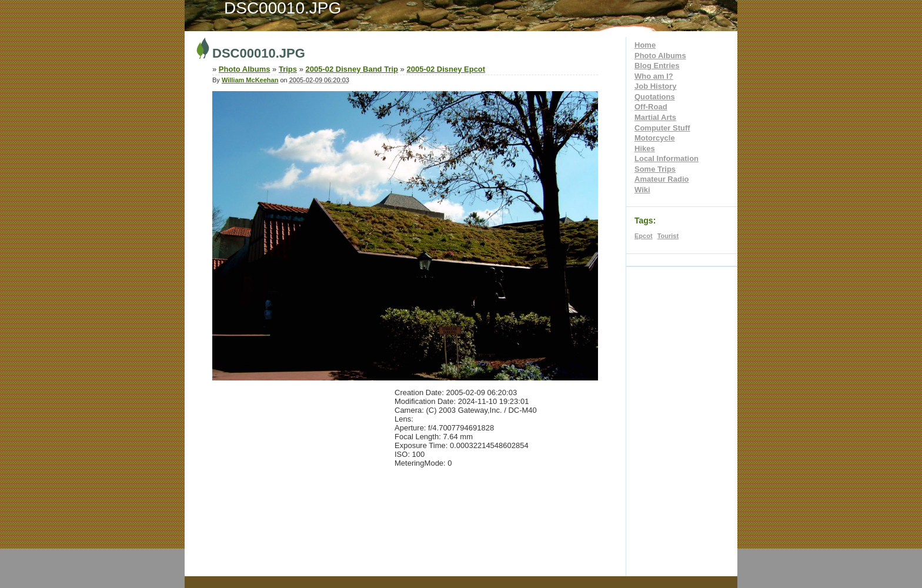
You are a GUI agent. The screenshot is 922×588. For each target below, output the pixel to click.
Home (645, 45)
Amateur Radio (662, 179)
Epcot (644, 236)
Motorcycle (655, 138)
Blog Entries (657, 66)
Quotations (655, 97)
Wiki (642, 190)
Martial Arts (655, 117)
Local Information (667, 158)
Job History (656, 86)
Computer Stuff (662, 128)
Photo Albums (660, 56)
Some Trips (655, 169)
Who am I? (654, 76)
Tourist (668, 236)
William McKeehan (250, 80)
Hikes (645, 148)
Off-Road (651, 107)
